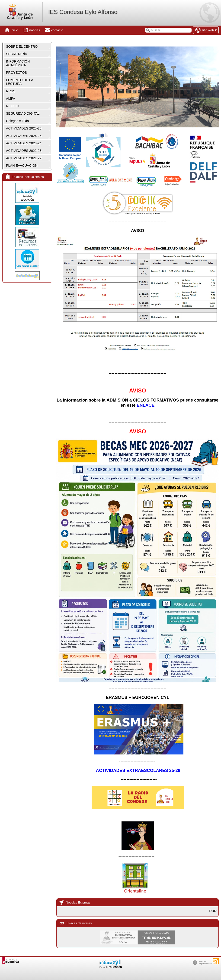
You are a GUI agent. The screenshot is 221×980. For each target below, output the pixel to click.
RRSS (11, 91)
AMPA (11, 99)
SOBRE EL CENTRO (22, 47)
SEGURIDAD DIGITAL (23, 113)
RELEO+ (13, 106)
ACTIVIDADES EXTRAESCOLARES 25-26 (138, 770)
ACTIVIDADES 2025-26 (24, 128)
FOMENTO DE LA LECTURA (20, 82)
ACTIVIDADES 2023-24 (24, 143)
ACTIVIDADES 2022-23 (24, 151)
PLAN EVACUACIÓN (22, 166)
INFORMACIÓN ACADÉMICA (18, 63)
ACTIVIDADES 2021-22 (24, 158)
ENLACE (146, 405)
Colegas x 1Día (17, 121)
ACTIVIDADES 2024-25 (24, 136)
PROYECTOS (16, 73)
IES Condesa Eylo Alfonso (83, 12)
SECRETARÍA (17, 54)
